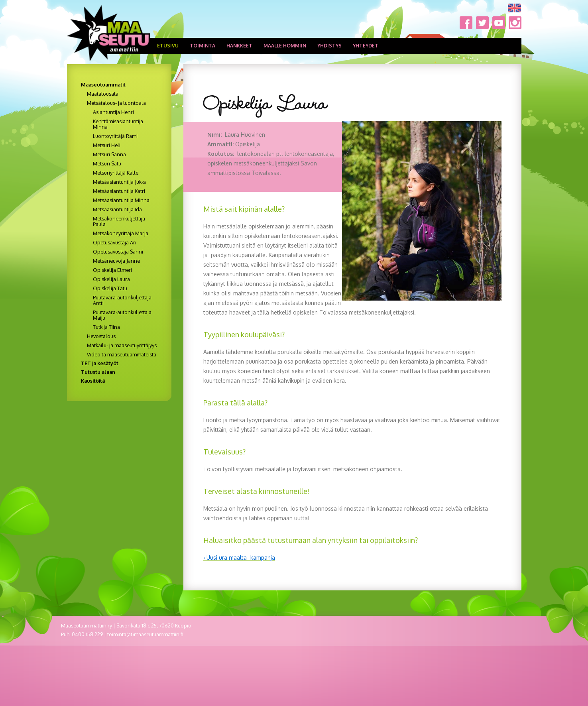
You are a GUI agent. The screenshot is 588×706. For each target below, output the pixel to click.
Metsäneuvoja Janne (116, 261)
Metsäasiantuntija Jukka (120, 182)
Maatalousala (103, 94)
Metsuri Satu (107, 163)
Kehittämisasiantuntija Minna (118, 124)
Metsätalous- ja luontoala (116, 103)
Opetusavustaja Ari (115, 242)
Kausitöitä (93, 381)
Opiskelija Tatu (110, 288)
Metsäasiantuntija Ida (117, 209)
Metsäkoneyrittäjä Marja (121, 233)
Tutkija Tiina (106, 327)
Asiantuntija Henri (113, 112)
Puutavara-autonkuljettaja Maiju (122, 315)
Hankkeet (239, 46)
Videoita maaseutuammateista (122, 354)
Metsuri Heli (107, 145)
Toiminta (203, 46)
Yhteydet (366, 46)
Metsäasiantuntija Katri (119, 191)
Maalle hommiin (285, 46)
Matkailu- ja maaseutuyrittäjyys (122, 345)
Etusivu (168, 46)
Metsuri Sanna (109, 154)
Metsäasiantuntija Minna (121, 200)
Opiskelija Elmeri (112, 270)
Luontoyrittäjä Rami (115, 136)
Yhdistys (329, 46)
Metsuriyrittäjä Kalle (116, 173)
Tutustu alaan (98, 372)
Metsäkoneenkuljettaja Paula (119, 221)
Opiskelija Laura (111, 279)
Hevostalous (101, 336)
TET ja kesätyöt (100, 363)
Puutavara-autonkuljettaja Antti (122, 300)
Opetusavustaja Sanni (118, 252)
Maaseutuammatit (103, 85)
